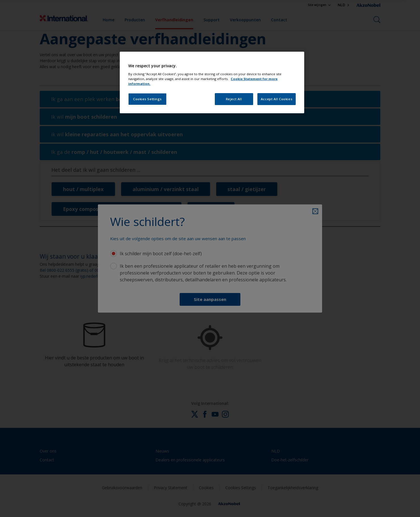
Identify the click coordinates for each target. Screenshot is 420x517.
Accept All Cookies (277, 99)
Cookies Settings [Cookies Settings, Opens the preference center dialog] (147, 99)
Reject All (234, 99)
